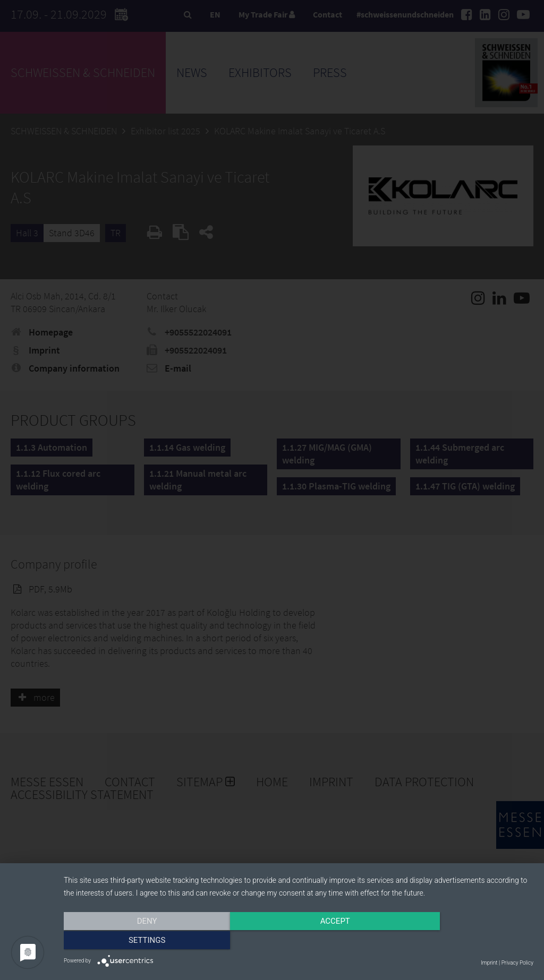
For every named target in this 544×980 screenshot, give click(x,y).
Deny (134, 941)
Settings (463, 941)
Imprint (489, 963)
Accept (299, 941)
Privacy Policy (517, 963)
